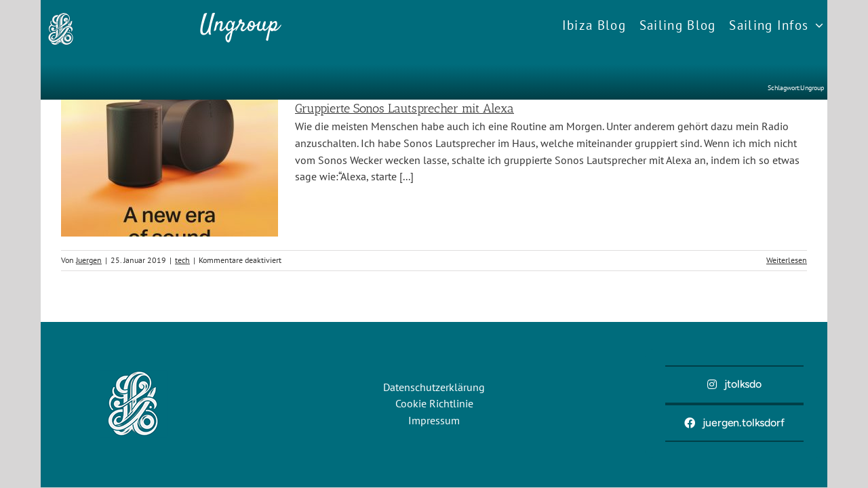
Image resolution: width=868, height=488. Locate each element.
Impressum (434, 420)
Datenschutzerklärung (434, 387)
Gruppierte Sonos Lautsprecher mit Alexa (405, 108)
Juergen (89, 260)
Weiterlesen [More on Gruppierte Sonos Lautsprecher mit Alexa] (787, 260)
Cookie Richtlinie (434, 403)
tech (182, 260)
